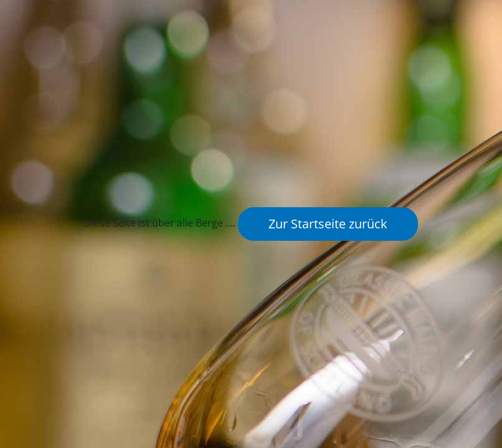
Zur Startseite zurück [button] (328, 224)
